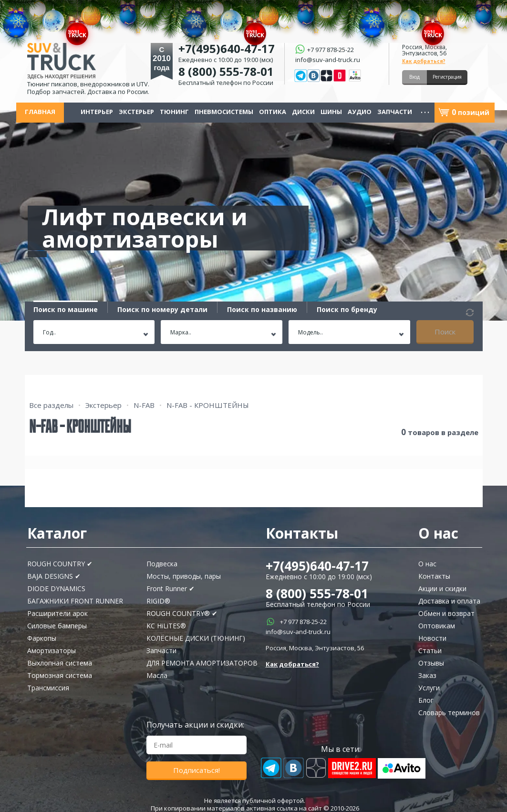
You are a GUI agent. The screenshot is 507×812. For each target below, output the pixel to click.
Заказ (427, 675)
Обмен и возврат (446, 613)
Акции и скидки (442, 588)
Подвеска (162, 564)
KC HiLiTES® (166, 626)
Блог (426, 700)
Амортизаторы (52, 651)
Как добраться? (424, 61)
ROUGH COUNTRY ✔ (60, 564)
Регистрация (447, 77)
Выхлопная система (60, 663)
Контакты (434, 576)
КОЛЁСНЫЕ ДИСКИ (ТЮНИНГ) (196, 638)
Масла (157, 675)
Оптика (273, 112)
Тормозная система (60, 675)
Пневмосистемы (224, 112)
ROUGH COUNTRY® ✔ (182, 613)
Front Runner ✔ (171, 588)
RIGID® (158, 601)
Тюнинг (174, 112)
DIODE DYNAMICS (56, 588)
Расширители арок (57, 613)
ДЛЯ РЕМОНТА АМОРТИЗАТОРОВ (202, 663)
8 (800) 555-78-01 (226, 71)
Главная (40, 112)
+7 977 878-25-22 (303, 622)
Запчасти (395, 112)
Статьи (430, 651)
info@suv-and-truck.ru (328, 59)
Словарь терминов (449, 713)
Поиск (445, 332)
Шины (331, 112)
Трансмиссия (48, 688)
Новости (432, 638)
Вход (414, 77)
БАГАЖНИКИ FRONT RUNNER (75, 601)
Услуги (429, 688)
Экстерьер (136, 112)
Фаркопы (42, 638)
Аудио (360, 112)
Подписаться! (197, 770)
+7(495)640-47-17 (317, 566)
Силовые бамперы (57, 626)
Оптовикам (437, 626)
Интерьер (97, 112)
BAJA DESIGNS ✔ (54, 576)
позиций (471, 112)
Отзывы (431, 663)
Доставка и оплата (449, 601)
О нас (427, 564)
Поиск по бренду (347, 309)
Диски (303, 112)
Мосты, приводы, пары (184, 576)
